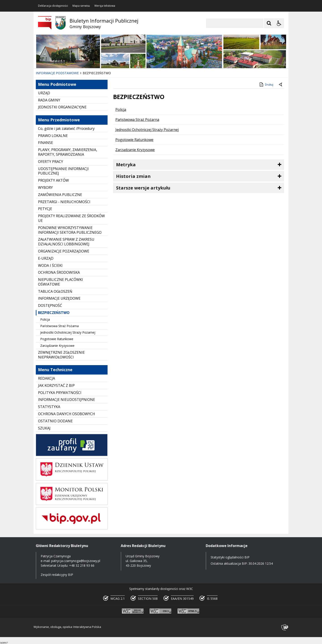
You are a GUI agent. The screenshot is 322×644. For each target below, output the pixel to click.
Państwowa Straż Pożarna (59, 326)
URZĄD (44, 93)
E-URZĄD (46, 258)
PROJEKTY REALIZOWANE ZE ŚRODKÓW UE (71, 218)
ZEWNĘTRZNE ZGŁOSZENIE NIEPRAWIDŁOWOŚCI (61, 355)
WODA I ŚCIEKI (50, 265)
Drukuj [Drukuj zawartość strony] (266, 84)
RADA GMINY (49, 100)
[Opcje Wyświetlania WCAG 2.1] (279, 23)
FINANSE (46, 143)
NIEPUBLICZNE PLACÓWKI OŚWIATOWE (60, 282)
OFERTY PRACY (51, 162)
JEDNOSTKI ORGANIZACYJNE (62, 107)
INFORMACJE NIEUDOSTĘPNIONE (67, 400)
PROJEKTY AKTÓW (53, 180)
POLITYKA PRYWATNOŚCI (60, 393)
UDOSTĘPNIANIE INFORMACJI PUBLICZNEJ (63, 171)
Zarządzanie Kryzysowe (57, 346)
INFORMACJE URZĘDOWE (59, 298)
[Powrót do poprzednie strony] (281, 85)
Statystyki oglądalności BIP (230, 557)
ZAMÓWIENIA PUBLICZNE (60, 195)
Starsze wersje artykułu (143, 188)
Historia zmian (133, 176)
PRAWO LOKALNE (53, 136)
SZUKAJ (44, 428)
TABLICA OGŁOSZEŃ (55, 291)
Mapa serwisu (81, 6)
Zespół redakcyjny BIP (57, 575)
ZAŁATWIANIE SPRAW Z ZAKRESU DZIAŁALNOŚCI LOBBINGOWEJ (66, 242)
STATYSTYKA (49, 407)
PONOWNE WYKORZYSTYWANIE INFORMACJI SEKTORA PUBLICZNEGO (70, 230)
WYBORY (45, 187)
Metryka (126, 165)
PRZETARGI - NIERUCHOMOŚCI (64, 202)
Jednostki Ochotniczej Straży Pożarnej (68, 332)
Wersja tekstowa (105, 6)
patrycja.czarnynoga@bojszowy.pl (76, 561)
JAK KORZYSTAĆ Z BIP (56, 385)
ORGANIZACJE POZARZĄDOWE (64, 251)
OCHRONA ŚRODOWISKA (59, 272)
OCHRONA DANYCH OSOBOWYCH (67, 414)
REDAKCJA (47, 378)
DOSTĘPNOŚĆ (50, 305)
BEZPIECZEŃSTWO (54, 313)
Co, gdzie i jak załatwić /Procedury (66, 128)
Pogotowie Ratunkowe (57, 339)
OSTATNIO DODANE (55, 421)
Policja (45, 319)
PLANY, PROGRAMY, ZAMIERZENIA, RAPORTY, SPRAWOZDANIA (68, 152)
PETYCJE (45, 209)
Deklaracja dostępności (53, 6)
